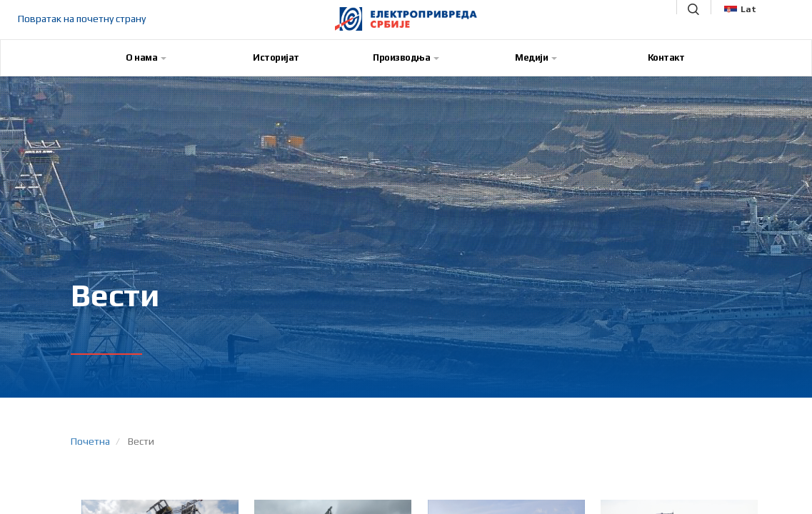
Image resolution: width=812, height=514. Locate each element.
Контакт (666, 57)
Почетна (90, 441)
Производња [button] (406, 57)
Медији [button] (536, 57)
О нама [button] (146, 57)
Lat (740, 9)
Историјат (276, 57)
